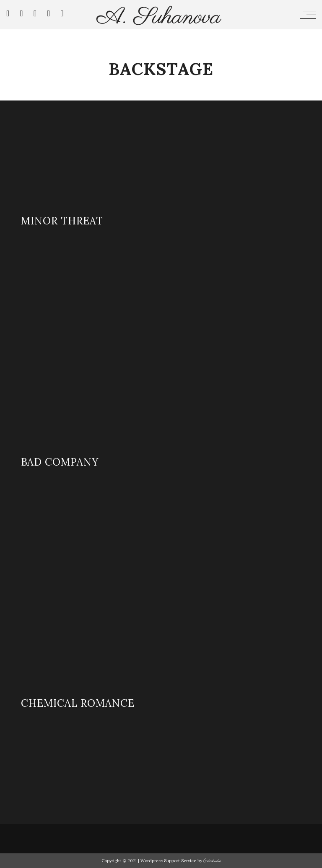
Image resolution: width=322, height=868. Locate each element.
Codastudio (212, 861)
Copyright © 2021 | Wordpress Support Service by (152, 861)
